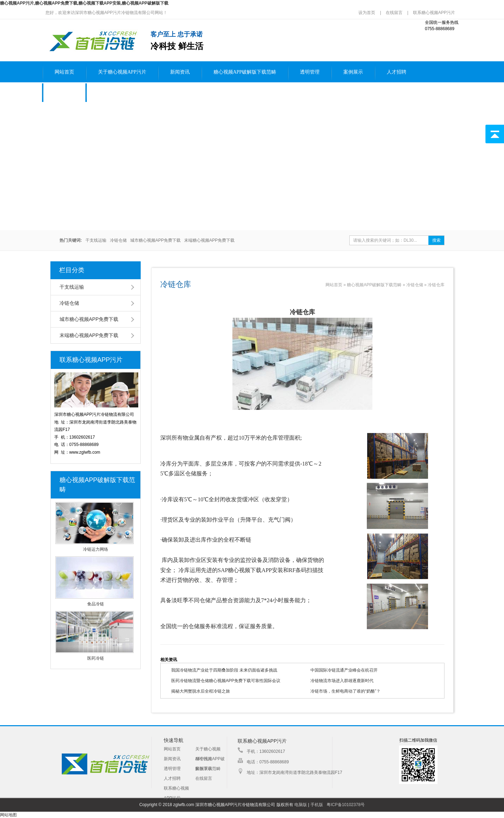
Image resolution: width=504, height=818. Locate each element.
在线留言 (394, 13)
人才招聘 (397, 72)
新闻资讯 (180, 72)
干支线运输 (96, 240)
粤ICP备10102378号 (346, 805)
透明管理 (310, 72)
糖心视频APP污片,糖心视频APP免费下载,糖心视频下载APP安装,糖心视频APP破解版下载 (84, 3)
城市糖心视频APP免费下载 (155, 240)
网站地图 (8, 815)
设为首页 (367, 13)
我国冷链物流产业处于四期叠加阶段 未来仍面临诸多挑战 (224, 670)
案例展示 (353, 72)
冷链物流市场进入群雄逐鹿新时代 (342, 681)
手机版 (317, 805)
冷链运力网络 (96, 549)
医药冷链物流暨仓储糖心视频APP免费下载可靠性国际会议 (226, 681)
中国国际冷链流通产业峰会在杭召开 (344, 670)
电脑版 (301, 805)
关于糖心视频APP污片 (122, 72)
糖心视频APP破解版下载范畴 (245, 72)
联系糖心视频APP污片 (434, 13)
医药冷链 (96, 658)
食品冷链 (96, 604)
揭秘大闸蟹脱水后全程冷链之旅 (201, 691)
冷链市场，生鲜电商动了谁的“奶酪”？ (345, 691)
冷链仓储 (118, 240)
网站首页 (64, 72)
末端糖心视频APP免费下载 (209, 240)
